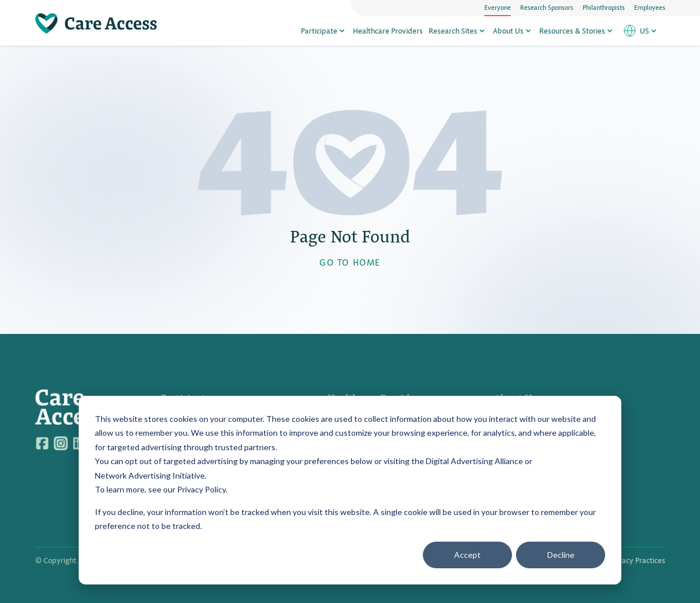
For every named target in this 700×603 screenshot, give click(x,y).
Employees (650, 7)
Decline (561, 555)
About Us (513, 30)
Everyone (498, 7)
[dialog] (350, 490)
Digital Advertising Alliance (474, 461)
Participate (324, 30)
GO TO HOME (350, 262)
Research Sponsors (547, 7)
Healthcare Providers (388, 30)
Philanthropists (604, 7)
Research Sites (458, 30)
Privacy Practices (637, 560)
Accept (467, 555)
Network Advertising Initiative (150, 475)
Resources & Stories (577, 30)
